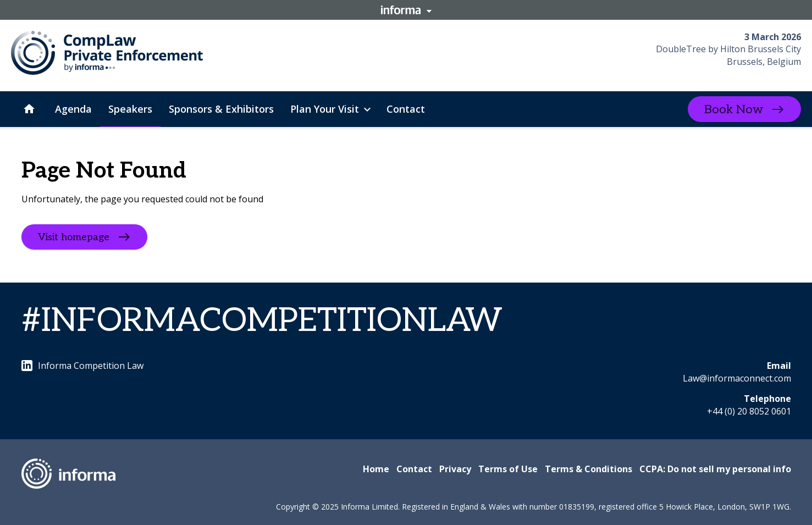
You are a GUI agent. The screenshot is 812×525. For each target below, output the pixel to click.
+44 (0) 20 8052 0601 (749, 411)
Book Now (734, 109)
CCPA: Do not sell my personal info (715, 469)
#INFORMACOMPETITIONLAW (262, 321)
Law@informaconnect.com (737, 378)
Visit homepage (74, 237)
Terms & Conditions (589, 469)
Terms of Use (508, 469)
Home (376, 469)
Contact (414, 469)
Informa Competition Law (82, 366)
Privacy (455, 469)
